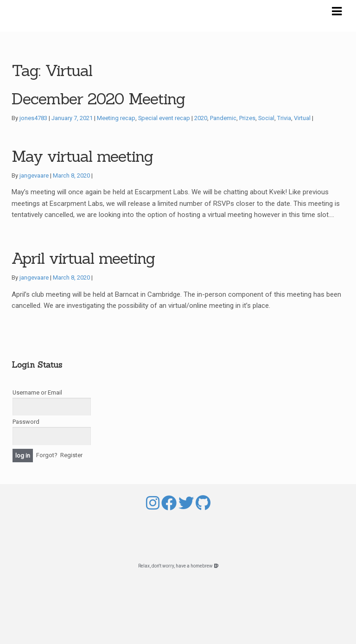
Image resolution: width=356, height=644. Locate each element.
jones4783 (33, 118)
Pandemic (223, 118)
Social (266, 118)
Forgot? (47, 455)
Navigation (337, 12)
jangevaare (34, 175)
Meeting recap (116, 118)
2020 (201, 118)
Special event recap (164, 118)
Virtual (302, 118)
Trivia (284, 118)
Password (26, 422)
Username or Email (37, 392)
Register (71, 455)
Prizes (247, 118)
